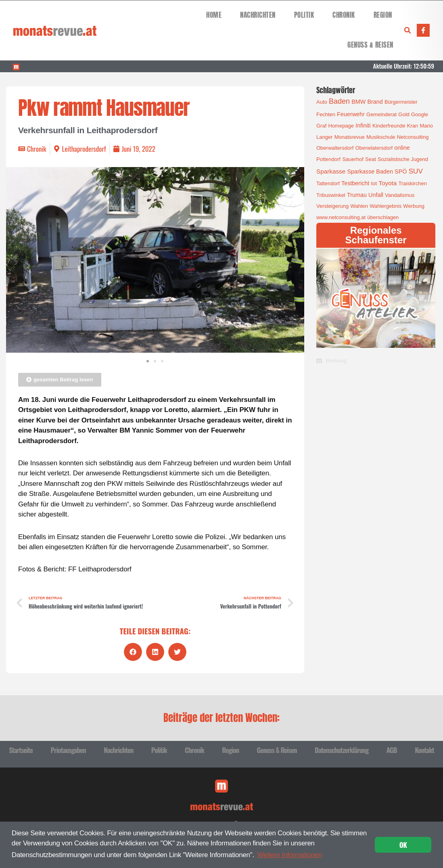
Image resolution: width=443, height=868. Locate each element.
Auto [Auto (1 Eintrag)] (322, 102)
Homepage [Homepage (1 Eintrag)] (341, 126)
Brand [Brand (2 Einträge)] (375, 102)
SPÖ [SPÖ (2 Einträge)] (401, 172)
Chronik (344, 15)
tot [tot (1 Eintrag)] (374, 183)
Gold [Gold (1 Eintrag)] (404, 114)
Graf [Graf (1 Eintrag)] (321, 126)
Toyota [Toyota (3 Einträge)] (388, 183)
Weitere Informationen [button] (290, 855)
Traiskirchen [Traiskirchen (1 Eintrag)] (413, 183)
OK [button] (403, 845)
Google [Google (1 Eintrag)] (420, 114)
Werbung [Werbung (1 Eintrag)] (414, 206)
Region (383, 15)
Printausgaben (68, 750)
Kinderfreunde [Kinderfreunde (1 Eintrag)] (389, 126)
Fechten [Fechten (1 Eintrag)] (326, 114)
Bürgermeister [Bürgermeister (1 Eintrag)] (401, 102)
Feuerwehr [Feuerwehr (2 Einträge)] (351, 114)
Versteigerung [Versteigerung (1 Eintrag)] (332, 206)
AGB (392, 750)
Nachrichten (258, 15)
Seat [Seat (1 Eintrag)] (371, 159)
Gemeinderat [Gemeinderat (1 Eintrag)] (381, 114)
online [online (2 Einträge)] (402, 148)
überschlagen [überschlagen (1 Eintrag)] (383, 217)
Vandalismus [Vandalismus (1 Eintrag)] (400, 195)
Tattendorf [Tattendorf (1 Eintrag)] (328, 183)
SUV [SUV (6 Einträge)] (416, 171)
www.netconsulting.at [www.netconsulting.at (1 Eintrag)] (341, 217)
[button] (407, 30)
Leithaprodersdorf (84, 149)
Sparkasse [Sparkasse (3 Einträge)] (331, 171)
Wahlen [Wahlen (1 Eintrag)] (359, 206)
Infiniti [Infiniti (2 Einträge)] (363, 125)
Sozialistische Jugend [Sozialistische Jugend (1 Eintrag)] (403, 159)
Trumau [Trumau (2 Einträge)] (357, 195)
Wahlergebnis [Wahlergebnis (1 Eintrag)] (386, 206)
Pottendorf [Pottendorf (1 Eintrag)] (328, 159)
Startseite (21, 750)
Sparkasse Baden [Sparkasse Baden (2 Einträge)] (370, 172)
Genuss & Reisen (370, 45)
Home (214, 15)
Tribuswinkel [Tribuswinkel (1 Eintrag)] (331, 195)
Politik (304, 15)
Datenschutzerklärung (342, 750)
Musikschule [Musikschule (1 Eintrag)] (381, 137)
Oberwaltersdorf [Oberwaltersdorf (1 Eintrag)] (335, 148)
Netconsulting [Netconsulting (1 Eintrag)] (413, 137)
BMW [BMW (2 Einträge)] (358, 102)
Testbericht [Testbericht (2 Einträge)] (355, 183)
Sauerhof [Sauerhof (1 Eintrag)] (353, 159)
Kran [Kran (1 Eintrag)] (413, 126)
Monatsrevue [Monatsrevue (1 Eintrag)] (350, 137)
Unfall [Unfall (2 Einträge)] (376, 195)
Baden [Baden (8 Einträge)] (339, 101)
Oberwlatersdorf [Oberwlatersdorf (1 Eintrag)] (374, 148)
